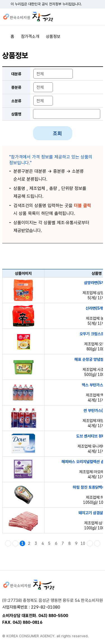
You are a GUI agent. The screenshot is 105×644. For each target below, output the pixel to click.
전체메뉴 (99, 17)
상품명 (16, 114)
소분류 (16, 101)
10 (83, 543)
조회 (57, 133)
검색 (89, 17)
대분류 (16, 74)
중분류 (16, 87)
